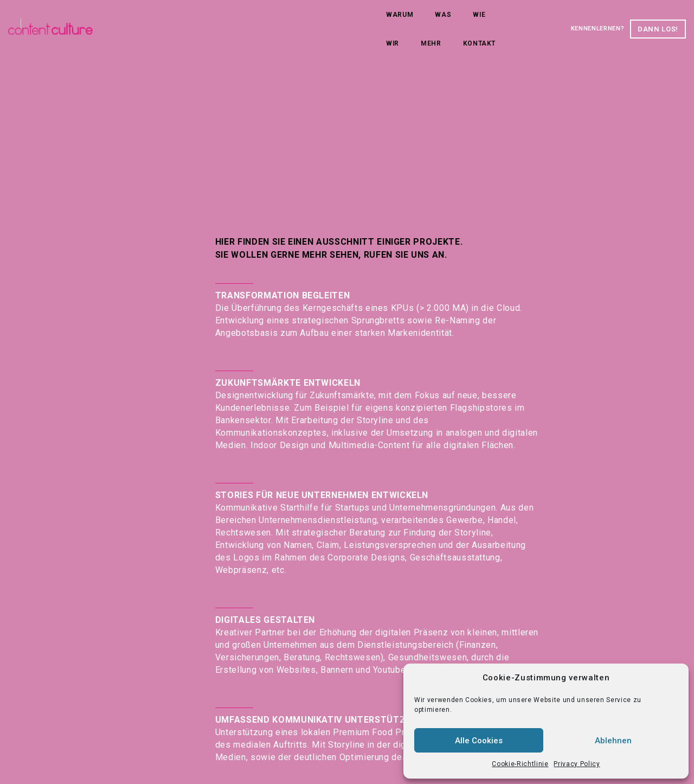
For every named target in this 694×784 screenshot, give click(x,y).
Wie (248, 21)
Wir (282, 21)
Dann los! (628, 20)
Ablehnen (613, 741)
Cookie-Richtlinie (520, 764)
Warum (168, 21)
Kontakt (369, 21)
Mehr (320, 21)
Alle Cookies (479, 741)
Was (211, 21)
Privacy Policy (577, 764)
